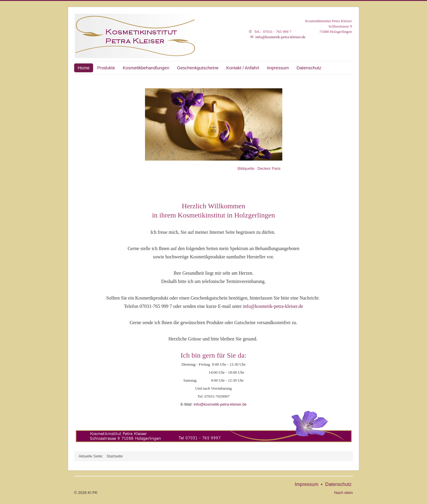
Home (84, 68)
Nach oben (344, 493)
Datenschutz (309, 68)
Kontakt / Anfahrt (243, 68)
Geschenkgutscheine (198, 68)
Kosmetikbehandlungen (146, 68)
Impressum (278, 68)
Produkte (106, 68)
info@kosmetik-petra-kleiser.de (280, 37)
